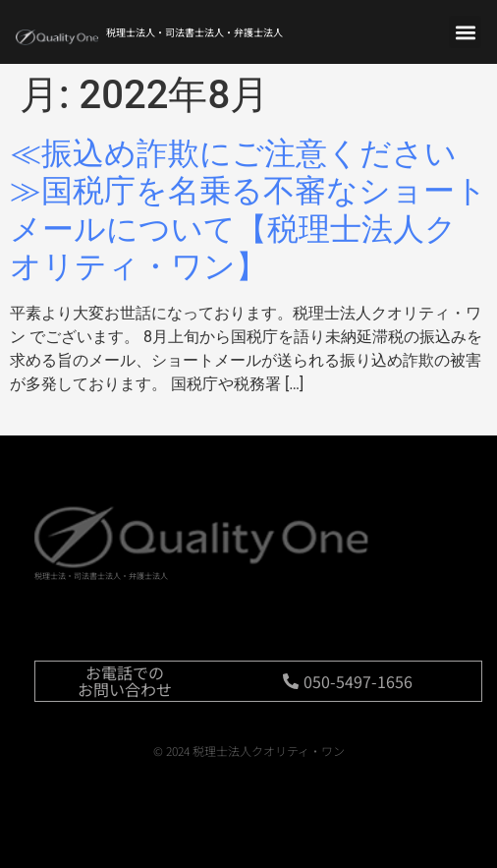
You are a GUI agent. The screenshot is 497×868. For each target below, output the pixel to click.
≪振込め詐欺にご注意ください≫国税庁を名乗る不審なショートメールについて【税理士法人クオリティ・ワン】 (248, 210)
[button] (465, 32)
